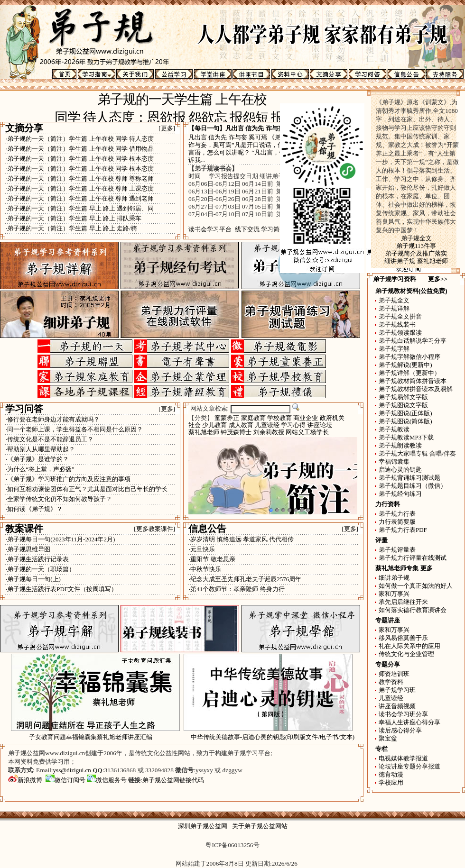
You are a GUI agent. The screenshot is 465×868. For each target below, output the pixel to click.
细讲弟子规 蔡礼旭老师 (416, 261)
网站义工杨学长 (307, 432)
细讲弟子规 (394, 578)
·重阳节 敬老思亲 (212, 559)
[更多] (167, 128)
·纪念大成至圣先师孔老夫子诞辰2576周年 (245, 579)
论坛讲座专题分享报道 (409, 766)
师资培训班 (394, 674)
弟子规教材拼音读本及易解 (416, 389)
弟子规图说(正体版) (405, 413)
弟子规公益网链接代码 (173, 780)
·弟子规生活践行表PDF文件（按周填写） (61, 589)
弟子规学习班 (397, 690)
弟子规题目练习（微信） (413, 486)
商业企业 (306, 418)
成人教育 (241, 425)
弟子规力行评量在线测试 (413, 558)
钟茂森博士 (236, 432)
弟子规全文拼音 (400, 316)
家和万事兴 (394, 594)
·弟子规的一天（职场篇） (40, 569)
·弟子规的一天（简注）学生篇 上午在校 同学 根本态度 (80, 159)
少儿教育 (214, 425)
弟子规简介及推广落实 (416, 253)
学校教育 (279, 418)
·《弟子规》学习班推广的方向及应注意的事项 (68, 479)
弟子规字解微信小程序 (409, 357)
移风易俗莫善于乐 (403, 638)
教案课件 (24, 529)
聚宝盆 (388, 738)
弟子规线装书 (397, 324)
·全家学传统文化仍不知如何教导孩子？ (59, 499)
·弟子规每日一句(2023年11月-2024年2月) (60, 539)
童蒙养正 (227, 418)
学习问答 (24, 409)
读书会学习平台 (210, 229)
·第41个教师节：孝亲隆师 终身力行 (237, 589)
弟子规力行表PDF (403, 530)
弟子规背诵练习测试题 (409, 478)
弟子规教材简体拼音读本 (413, 381)
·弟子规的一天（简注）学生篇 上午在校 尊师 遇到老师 (80, 198)
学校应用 (391, 782)
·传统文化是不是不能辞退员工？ (50, 439)
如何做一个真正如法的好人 (416, 586)
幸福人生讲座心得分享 (409, 722)
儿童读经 (267, 425)
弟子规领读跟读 (400, 333)
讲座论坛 (320, 425)
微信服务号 (107, 780)
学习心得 (293, 425)
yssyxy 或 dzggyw (219, 770)
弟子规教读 (394, 429)
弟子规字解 (394, 349)
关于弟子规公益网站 (260, 826)
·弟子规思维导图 (28, 549)
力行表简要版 (397, 522)
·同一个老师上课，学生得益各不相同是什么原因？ (74, 429)
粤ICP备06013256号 (232, 845)
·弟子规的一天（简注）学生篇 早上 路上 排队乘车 (74, 218)
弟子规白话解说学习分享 (413, 341)
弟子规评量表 (397, 550)
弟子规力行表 (397, 514)
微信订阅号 (65, 780)
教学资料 (391, 682)
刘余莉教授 (269, 432)
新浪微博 (25, 780)
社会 (195, 425)
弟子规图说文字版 (403, 405)
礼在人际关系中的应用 (409, 646)
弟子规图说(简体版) (405, 421)
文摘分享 (24, 128)
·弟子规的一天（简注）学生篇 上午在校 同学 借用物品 (80, 149)
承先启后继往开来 (403, 602)
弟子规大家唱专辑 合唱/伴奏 (417, 453)
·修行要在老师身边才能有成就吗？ (53, 419)
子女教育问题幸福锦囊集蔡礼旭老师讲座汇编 (91, 737)
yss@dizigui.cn (72, 770)
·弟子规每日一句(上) (33, 579)
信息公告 (207, 529)
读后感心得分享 (400, 730)
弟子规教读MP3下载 (406, 437)
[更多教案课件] (154, 529)
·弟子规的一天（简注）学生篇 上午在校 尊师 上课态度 (80, 188)
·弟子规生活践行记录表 (37, 559)
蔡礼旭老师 (204, 432)
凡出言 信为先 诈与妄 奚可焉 (265, 128)
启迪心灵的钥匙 (400, 470)
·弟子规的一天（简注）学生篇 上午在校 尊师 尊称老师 (80, 178)
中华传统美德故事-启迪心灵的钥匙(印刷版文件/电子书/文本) (273, 737)
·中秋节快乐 (205, 569)
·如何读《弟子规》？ (34, 509)
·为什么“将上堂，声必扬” (40, 469)
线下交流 (247, 229)
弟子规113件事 (416, 246)
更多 (427, 568)
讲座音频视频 (397, 706)
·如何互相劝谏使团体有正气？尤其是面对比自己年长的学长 (87, 489)
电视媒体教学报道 (403, 758)
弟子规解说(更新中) (405, 365)
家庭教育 (253, 418)
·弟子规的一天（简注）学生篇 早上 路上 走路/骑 (71, 228)
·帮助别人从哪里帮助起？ (40, 449)
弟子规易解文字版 (403, 397)
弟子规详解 (394, 308)
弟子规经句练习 (400, 494)
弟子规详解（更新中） (409, 373)
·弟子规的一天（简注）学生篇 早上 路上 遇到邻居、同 (80, 208)
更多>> (438, 279)
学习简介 (273, 229)
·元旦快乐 (202, 549)
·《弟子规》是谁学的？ (37, 459)
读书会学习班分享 (403, 714)
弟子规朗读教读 (400, 445)
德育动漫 (391, 774)
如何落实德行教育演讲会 (413, 610)
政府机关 (332, 418)
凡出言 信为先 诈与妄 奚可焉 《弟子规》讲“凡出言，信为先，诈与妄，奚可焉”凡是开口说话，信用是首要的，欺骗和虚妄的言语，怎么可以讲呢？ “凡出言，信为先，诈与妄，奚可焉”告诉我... (273, 149)
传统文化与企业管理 (406, 654)
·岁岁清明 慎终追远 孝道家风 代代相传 (241, 539)
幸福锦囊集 (394, 461)
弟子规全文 (416, 238)
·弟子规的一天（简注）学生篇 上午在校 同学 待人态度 (80, 139)
